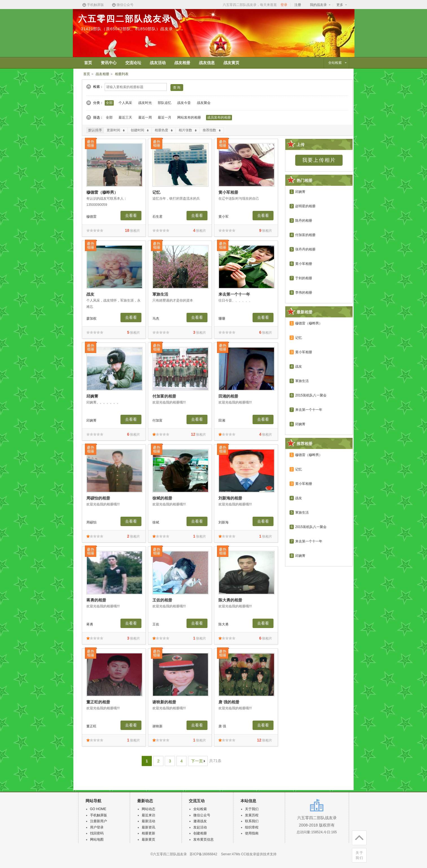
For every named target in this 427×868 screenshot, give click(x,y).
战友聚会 (204, 103)
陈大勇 (224, 624)
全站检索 (200, 809)
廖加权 (91, 319)
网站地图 (97, 839)
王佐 (156, 624)
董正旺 (91, 726)
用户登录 (97, 827)
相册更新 (148, 833)
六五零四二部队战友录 (125, 19)
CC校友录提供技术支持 (259, 854)
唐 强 (222, 726)
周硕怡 (91, 522)
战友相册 (102, 74)
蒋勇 (90, 624)
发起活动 (200, 827)
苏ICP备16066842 (203, 854)
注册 (298, 5)
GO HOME (98, 809)
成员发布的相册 (219, 117)
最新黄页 (148, 839)
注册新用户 (98, 821)
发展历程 (252, 815)
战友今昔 (184, 103)
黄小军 (224, 217)
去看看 (131, 215)
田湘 (222, 420)
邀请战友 (200, 821)
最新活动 (148, 821)
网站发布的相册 (189, 117)
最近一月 (165, 117)
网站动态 (148, 809)
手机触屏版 (93, 5)
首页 (87, 74)
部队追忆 (165, 103)
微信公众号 (122, 5)
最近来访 (148, 815)
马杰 (156, 319)
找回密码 (97, 833)
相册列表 (122, 74)
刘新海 (224, 522)
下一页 (197, 761)
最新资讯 (148, 827)
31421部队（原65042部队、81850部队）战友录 (127, 29)
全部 (109, 103)
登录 (284, 5)
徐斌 (156, 522)
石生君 (157, 217)
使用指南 (252, 833)
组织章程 (252, 827)
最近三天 (125, 117)
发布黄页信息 (203, 839)
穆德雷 (91, 217)
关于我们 (360, 855)
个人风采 (125, 103)
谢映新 (157, 726)
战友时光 (145, 103)
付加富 (157, 420)
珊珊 (222, 319)
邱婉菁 (91, 420)
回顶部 (358, 837)
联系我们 (252, 821)
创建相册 (200, 833)
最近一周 (145, 117)
